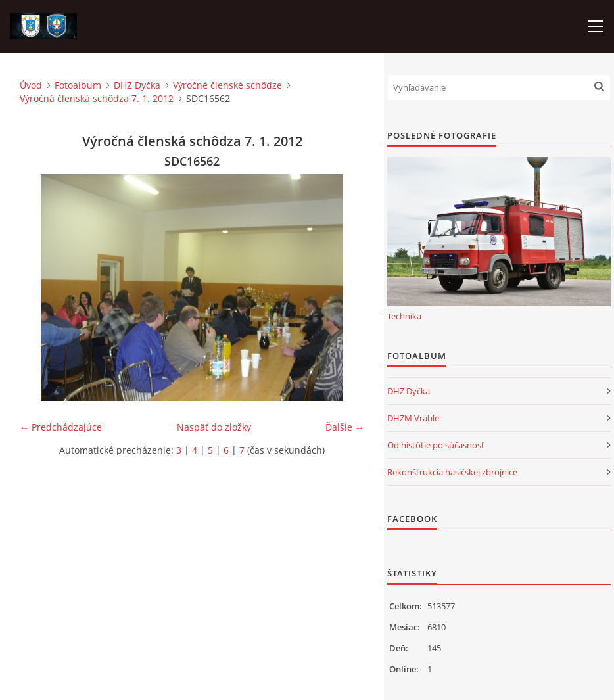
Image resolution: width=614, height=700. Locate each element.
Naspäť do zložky (214, 427)
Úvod (31, 85)
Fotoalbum (78, 85)
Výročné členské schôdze (227, 85)
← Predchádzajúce (61, 427)
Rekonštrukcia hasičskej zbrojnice (452, 472)
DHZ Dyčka (137, 85)
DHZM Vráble (413, 418)
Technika (404, 316)
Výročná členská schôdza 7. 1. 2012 (97, 98)
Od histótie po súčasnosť (436, 445)
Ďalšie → (345, 427)
